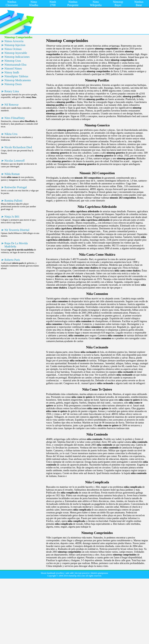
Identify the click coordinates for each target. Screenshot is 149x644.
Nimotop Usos (13, 61)
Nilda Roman (12, 174)
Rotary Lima (12, 91)
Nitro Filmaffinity (15, 118)
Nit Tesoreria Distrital (17, 230)
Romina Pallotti (13, 201)
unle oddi (70, 573)
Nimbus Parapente (73, 3)
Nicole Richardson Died (18, 147)
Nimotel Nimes (13, 69)
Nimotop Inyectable (16, 53)
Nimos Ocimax (13, 49)
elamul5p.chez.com (77, 576)
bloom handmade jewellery (53, 573)
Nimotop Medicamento (18, 80)
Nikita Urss (11, 134)
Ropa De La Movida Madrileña (16, 245)
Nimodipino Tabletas (16, 76)
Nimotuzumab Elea (15, 65)
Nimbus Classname (12, 3)
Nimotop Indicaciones (17, 57)
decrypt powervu (82, 573)
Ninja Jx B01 (12, 217)
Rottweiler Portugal (16, 187)
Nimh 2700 (53, 3)
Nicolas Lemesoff (15, 161)
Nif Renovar (12, 105)
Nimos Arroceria (14, 41)
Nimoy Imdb (12, 72)
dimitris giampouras (100, 573)
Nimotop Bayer (118, 3)
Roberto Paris (12, 260)
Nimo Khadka (34, 3)
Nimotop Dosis (13, 84)
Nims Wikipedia (96, 3)
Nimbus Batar (139, 3)
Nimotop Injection (15, 45)
